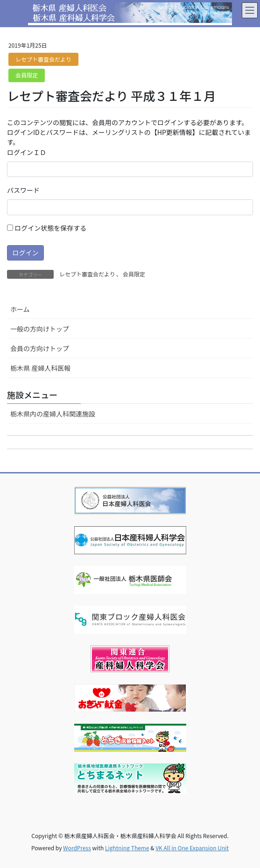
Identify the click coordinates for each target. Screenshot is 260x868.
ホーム (20, 309)
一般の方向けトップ (40, 329)
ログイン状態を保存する (47, 228)
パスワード (23, 190)
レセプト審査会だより (43, 59)
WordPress (77, 848)
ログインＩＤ (27, 152)
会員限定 (27, 75)
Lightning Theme (127, 848)
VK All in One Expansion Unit (192, 848)
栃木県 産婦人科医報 (40, 368)
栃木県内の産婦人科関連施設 (53, 414)
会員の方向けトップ (40, 348)
